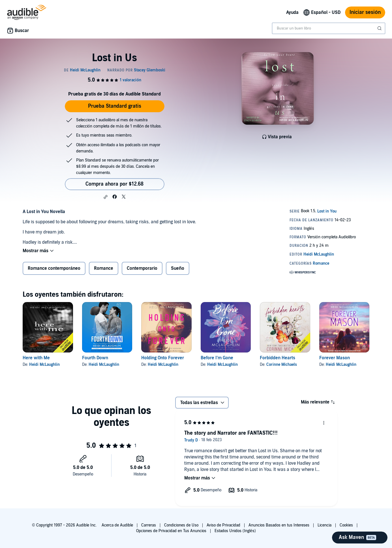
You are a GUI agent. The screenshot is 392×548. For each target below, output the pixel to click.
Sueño (178, 268)
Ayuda (292, 12)
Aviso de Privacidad (223, 525)
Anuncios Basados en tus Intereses (279, 525)
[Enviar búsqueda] (380, 28)
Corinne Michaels (282, 365)
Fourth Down (95, 358)
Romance (104, 268)
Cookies (346, 525)
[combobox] (329, 28)
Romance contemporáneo (54, 268)
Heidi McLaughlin (44, 365)
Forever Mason (335, 358)
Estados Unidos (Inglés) (235, 531)
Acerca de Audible (117, 525)
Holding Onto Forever (163, 358)
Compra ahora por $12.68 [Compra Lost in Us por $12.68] (114, 184)
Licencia (324, 525)
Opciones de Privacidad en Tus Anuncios (171, 531)
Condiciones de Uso (181, 525)
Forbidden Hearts (278, 358)
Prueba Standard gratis (115, 106)
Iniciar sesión (365, 12)
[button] (106, 197)
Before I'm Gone (217, 358)
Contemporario (142, 268)
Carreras (149, 525)
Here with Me (36, 358)
